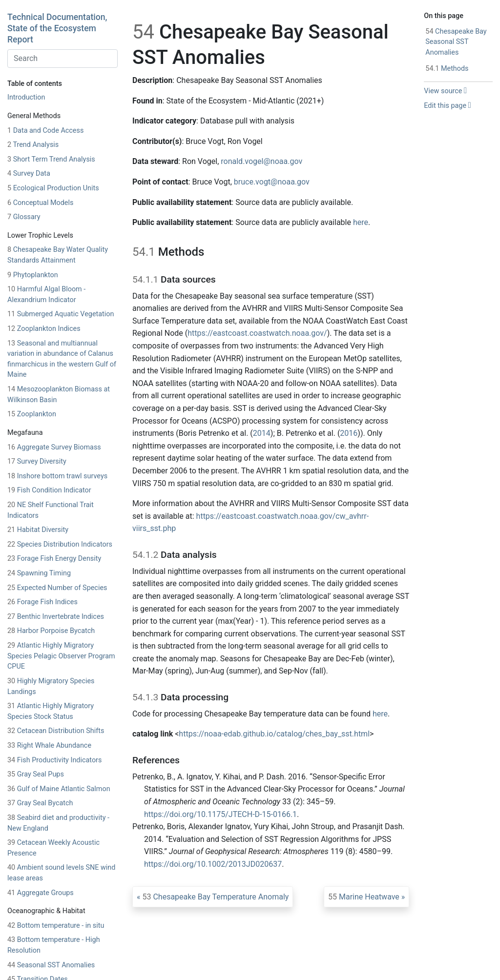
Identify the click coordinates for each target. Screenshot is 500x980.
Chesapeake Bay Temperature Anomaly (215, 897)
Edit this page (448, 106)
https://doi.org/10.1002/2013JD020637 (213, 864)
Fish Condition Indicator (49, 490)
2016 (349, 433)
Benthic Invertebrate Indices (56, 617)
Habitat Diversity (38, 530)
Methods (447, 69)
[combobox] (62, 59)
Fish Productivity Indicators (54, 760)
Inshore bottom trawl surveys (57, 476)
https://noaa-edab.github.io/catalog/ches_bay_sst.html (274, 734)
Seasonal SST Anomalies (51, 965)
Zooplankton (32, 414)
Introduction (26, 97)
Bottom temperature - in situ (56, 926)
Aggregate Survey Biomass (54, 447)
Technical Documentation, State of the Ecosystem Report (57, 28)
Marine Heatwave (364, 897)
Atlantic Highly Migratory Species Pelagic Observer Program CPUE (61, 656)
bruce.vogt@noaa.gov (272, 182)
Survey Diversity (37, 461)
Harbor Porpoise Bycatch (51, 631)
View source (445, 91)
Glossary (24, 217)
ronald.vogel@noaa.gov (261, 161)
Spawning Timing (39, 573)
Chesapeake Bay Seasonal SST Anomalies (456, 42)
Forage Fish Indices (42, 602)
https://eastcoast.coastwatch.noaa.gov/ (257, 333)
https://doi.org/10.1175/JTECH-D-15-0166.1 (220, 814)
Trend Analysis (33, 145)
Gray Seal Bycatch (40, 803)
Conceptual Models (40, 203)
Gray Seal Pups (36, 774)
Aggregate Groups (41, 893)
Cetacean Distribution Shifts (56, 731)
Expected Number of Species (57, 588)
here (361, 222)
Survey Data (29, 174)
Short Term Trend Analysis (51, 159)
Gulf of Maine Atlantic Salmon (59, 789)
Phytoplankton (33, 275)
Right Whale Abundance (49, 745)
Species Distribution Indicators (60, 544)
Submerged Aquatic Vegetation (61, 314)
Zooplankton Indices (44, 329)
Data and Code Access (45, 131)
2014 (262, 433)
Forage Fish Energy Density (54, 559)
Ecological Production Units (53, 188)
